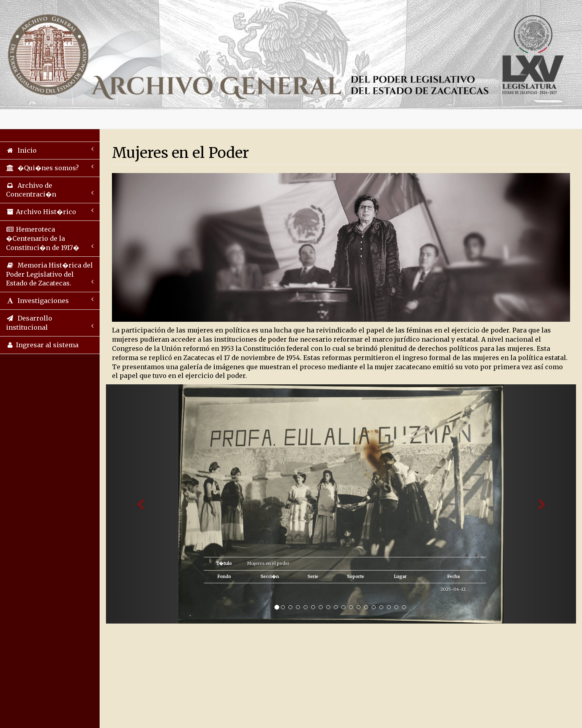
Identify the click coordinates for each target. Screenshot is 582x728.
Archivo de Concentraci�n (50, 190)
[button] (141, 504)
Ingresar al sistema (42, 345)
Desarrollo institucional (50, 323)
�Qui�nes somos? (50, 168)
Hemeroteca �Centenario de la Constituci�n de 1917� (50, 238)
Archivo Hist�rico (50, 212)
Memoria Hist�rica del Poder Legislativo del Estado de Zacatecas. (50, 274)
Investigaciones (50, 300)
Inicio (50, 150)
